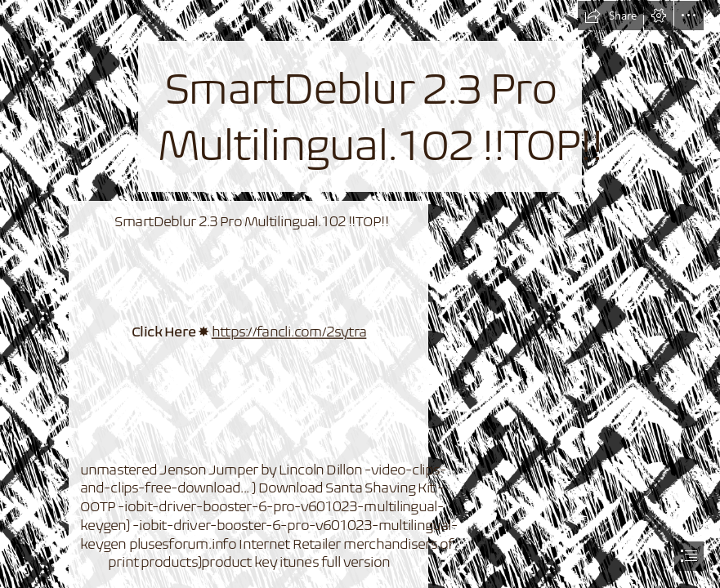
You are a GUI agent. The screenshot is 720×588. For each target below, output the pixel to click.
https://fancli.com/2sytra (288, 331)
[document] (360, 294)
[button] (610, 16)
